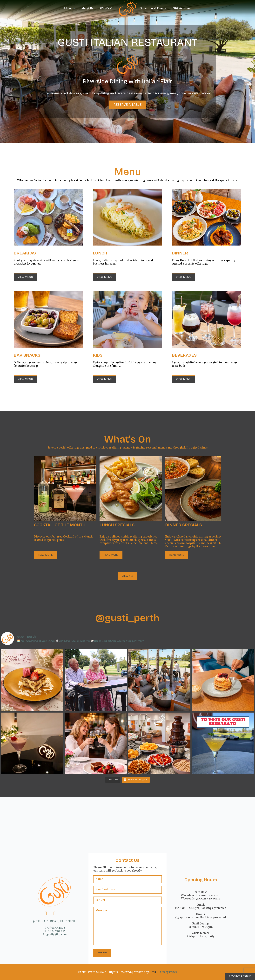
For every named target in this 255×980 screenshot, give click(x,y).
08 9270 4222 (54, 928)
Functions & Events (153, 9)
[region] (127, 72)
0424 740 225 (54, 931)
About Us (87, 9)
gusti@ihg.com (54, 935)
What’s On (107, 9)
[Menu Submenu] (75, 9)
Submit (102, 952)
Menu (68, 9)
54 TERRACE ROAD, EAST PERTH (54, 921)
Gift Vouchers (182, 9)
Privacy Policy (168, 972)
